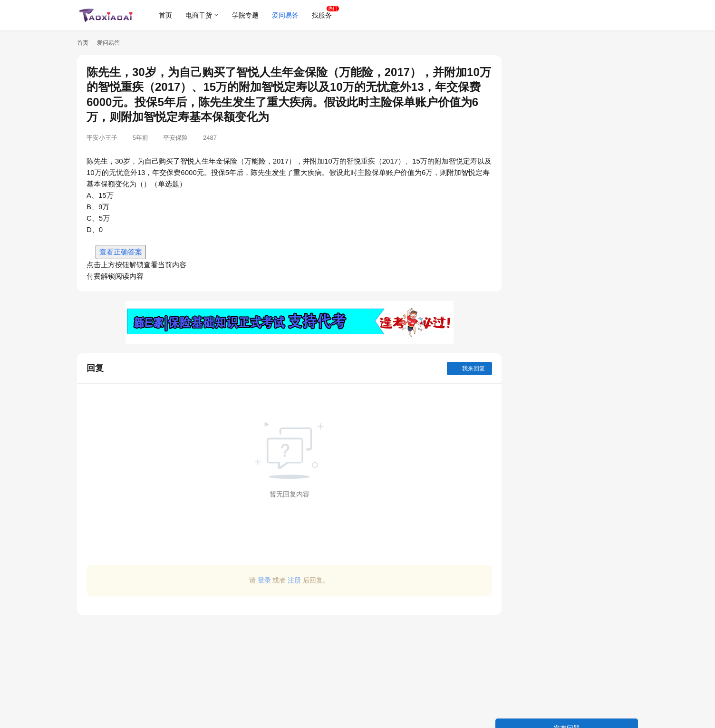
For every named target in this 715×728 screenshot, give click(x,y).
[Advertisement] (281, 667)
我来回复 (454, 369)
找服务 (323, 15)
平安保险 (175, 138)
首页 (166, 15)
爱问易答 (286, 15)
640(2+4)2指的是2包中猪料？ (552, 291)
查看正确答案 (121, 252)
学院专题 (246, 15)
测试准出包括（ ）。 (539, 380)
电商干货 (200, 15)
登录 (256, 580)
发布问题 (567, 65)
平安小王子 (102, 138)
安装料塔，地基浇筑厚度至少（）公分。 (568, 274)
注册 (287, 580)
